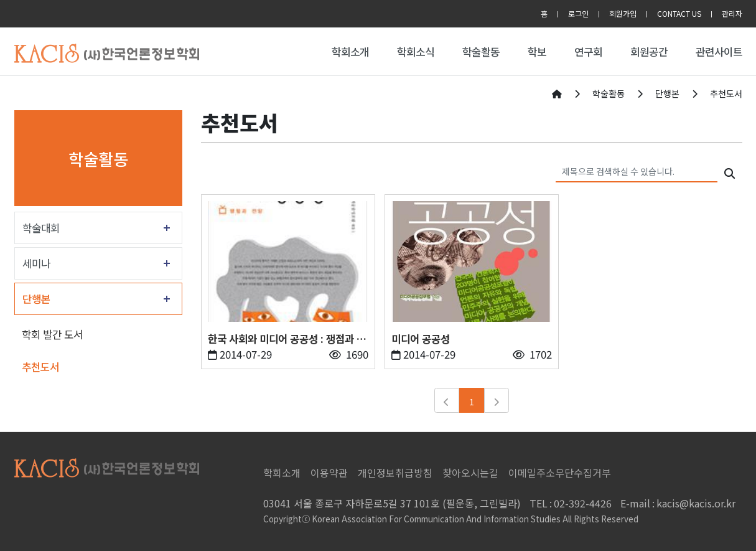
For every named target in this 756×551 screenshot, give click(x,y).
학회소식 (416, 52)
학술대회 (41, 228)
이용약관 (329, 473)
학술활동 (481, 52)
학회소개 (350, 52)
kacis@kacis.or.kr (678, 503)
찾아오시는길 (470, 473)
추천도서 (40, 367)
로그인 (578, 13)
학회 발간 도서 (52, 334)
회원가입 (623, 13)
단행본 (36, 299)
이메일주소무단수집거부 (560, 473)
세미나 (36, 263)
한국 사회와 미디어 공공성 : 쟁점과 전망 (287, 339)
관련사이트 (719, 52)
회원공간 (649, 52)
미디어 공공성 (421, 339)
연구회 (588, 52)
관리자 (732, 13)
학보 (537, 52)
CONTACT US (679, 13)
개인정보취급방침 (395, 473)
